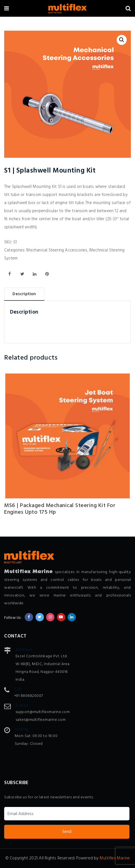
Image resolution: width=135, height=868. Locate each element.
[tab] (24, 294)
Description (24, 294)
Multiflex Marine (115, 858)
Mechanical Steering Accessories (57, 250)
